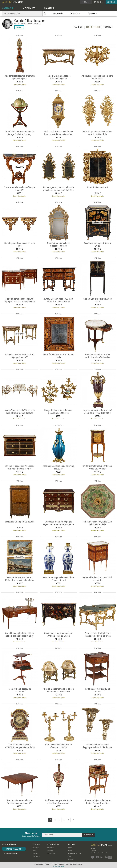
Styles (34, 850)
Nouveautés (58, 13)
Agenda (70, 848)
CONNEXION (111, 2)
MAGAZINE (49, 8)
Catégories (36, 848)
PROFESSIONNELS (53, 845)
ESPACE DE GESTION (14, 849)
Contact (93, 851)
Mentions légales (39, 864)
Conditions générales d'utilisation (55, 864)
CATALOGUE (8, 8)
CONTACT (109, 27)
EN (98, 2)
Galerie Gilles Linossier (20, 85)
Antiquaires (51, 848)
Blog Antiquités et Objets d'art (100, 853)
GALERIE (77, 27)
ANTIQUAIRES (29, 8)
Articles (70, 850)
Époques (35, 853)
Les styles (70, 859)
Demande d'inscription (11, 853)
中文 (101, 2)
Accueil (93, 848)
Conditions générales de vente (75, 864)
